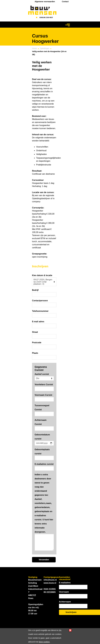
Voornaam (64, 592)
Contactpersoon (40, 301)
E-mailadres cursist (44, 464)
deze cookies (44, 642)
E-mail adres (38, 322)
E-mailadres (65, 583)
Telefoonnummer (40, 311)
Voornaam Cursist (43, 395)
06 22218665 (50, 592)
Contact (65, 2)
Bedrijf (35, 290)
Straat (35, 332)
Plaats (35, 353)
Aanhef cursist (42, 374)
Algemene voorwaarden (45, 2)
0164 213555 (50, 589)
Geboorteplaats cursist (42, 452)
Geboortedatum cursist (42, 437)
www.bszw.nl (50, 583)
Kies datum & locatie (42, 275)
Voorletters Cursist (44, 384)
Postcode (37, 343)
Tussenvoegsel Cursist (42, 408)
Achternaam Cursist (41, 422)
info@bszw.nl (50, 580)
